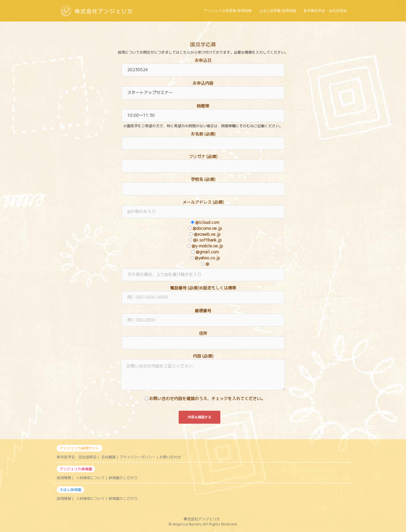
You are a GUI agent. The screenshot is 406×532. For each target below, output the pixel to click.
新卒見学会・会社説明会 (77, 457)
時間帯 (203, 111)
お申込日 (203, 65)
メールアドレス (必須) (203, 207)
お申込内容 (203, 88)
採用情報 (64, 478)
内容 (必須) (203, 372)
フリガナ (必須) (203, 161)
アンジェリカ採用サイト (79, 448)
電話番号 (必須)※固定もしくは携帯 (203, 293)
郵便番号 (203, 315)
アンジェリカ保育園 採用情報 (228, 11)
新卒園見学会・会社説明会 (325, 11)
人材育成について (90, 478)
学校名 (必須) (203, 184)
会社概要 (108, 457)
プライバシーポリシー (137, 457)
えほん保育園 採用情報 (278, 11)
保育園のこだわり (123, 478)
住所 (203, 338)
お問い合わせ (170, 457)
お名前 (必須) (203, 139)
